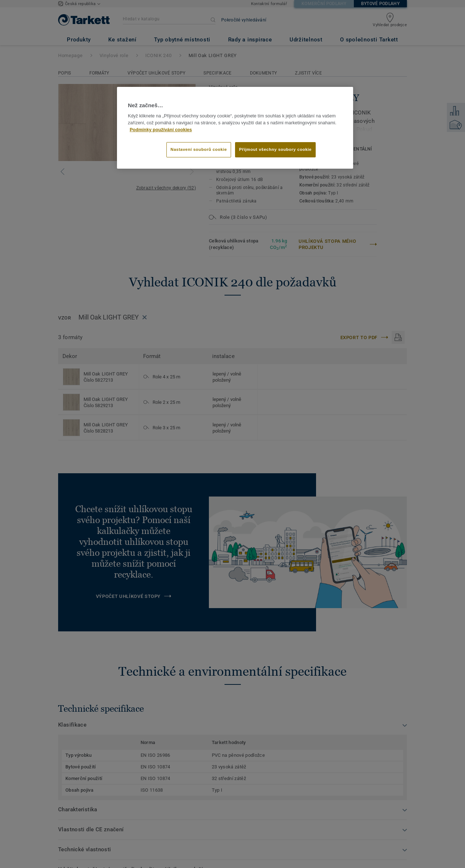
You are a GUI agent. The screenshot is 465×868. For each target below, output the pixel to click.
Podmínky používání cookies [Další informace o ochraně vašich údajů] (161, 130)
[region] (235, 128)
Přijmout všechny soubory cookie (275, 149)
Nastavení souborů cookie (199, 149)
